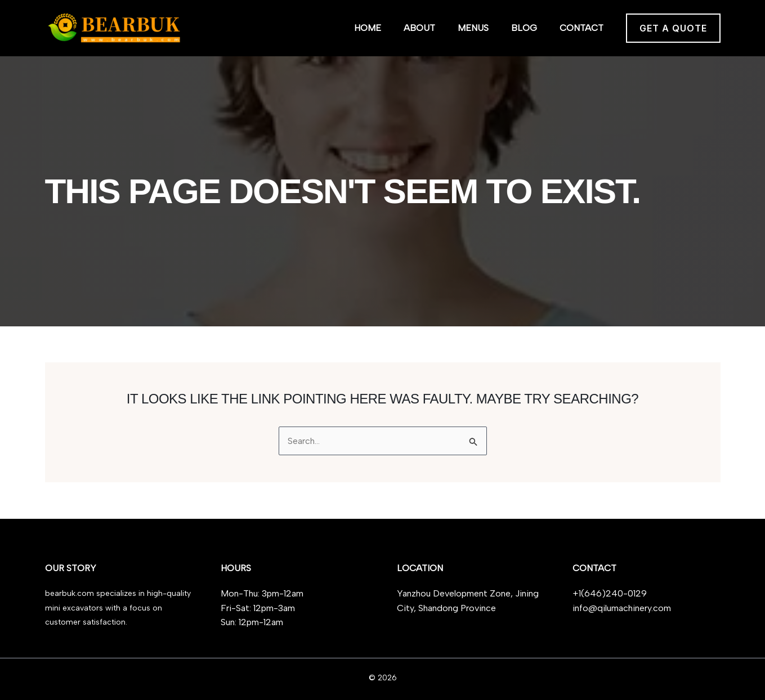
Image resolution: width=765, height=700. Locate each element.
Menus (473, 28)
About (419, 28)
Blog (524, 28)
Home (368, 28)
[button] (673, 28)
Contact (581, 28)
